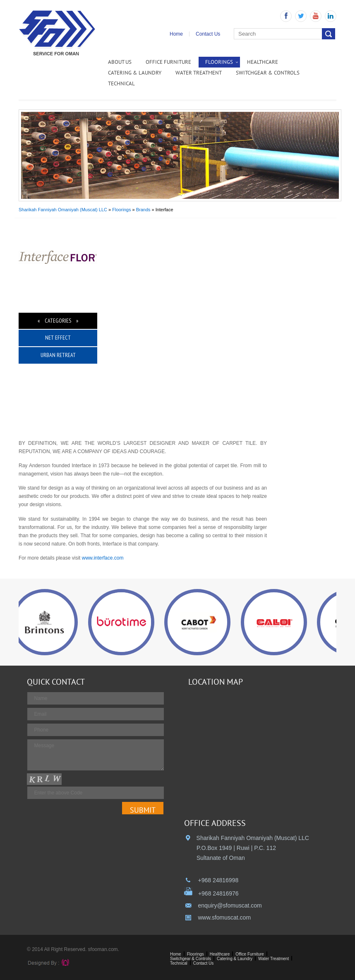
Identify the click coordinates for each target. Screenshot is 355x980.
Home (176, 34)
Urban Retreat (58, 355)
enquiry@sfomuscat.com (229, 905)
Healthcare (263, 62)
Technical (121, 83)
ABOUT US (120, 62)
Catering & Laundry (135, 73)
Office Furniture (168, 62)
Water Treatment (199, 73)
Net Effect (58, 338)
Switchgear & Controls (268, 73)
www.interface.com (103, 558)
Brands (143, 210)
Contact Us (208, 34)
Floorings (219, 62)
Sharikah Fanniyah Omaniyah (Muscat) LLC (63, 210)
